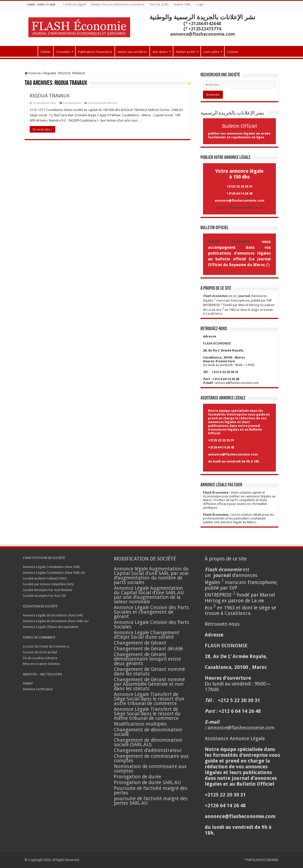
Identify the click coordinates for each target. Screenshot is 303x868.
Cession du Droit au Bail (40, 652)
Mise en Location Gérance (41, 664)
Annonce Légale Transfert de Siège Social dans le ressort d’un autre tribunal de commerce (149, 699)
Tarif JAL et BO (159, 5)
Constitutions (72, 103)
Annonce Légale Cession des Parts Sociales (151, 625)
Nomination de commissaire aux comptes (150, 769)
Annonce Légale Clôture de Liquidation (51, 627)
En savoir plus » (42, 129)
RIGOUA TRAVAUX (50, 96)
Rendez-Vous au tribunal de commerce (118, 5)
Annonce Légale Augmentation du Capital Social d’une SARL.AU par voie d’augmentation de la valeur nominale (149, 595)
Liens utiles (211, 52)
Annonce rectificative (38, 689)
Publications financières (95, 52)
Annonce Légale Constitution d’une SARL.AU (54, 573)
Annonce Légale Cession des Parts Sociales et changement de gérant (151, 612)
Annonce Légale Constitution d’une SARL (52, 567)
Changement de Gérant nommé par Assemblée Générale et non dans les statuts (149, 684)
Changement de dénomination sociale (148, 732)
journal (244, 296)
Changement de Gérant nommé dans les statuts (149, 672)
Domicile (33, 73)
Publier (46, 52)
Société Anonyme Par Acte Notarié (47, 590)
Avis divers (160, 52)
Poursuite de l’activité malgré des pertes (151, 791)
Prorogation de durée (138, 777)
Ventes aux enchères (132, 52)
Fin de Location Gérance (40, 658)
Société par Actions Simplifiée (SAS (48, 584)
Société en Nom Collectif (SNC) (45, 578)
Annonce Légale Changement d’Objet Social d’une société (147, 635)
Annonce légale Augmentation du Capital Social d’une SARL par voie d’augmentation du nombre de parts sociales (151, 576)
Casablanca (214, 313)
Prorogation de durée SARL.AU (147, 783)
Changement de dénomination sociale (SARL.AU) (148, 742)
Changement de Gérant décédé (148, 649)
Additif (28, 683)
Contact (233, 52)
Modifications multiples (141, 724)
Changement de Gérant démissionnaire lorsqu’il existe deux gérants (147, 659)
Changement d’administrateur (148, 750)
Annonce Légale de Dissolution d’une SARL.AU (56, 621)
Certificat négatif (74, 5)
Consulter (63, 52)
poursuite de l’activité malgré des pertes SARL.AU (151, 801)
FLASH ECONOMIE (265, 860)
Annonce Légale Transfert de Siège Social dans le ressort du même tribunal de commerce (147, 714)
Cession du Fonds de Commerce (46, 646)
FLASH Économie (229, 242)
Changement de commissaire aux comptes (151, 758)
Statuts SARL (182, 5)
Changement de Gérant (140, 643)
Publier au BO (186, 52)
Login (200, 5)
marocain (223, 300)
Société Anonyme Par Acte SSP (45, 596)
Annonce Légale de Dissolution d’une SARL (53, 615)
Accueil (31, 51)
